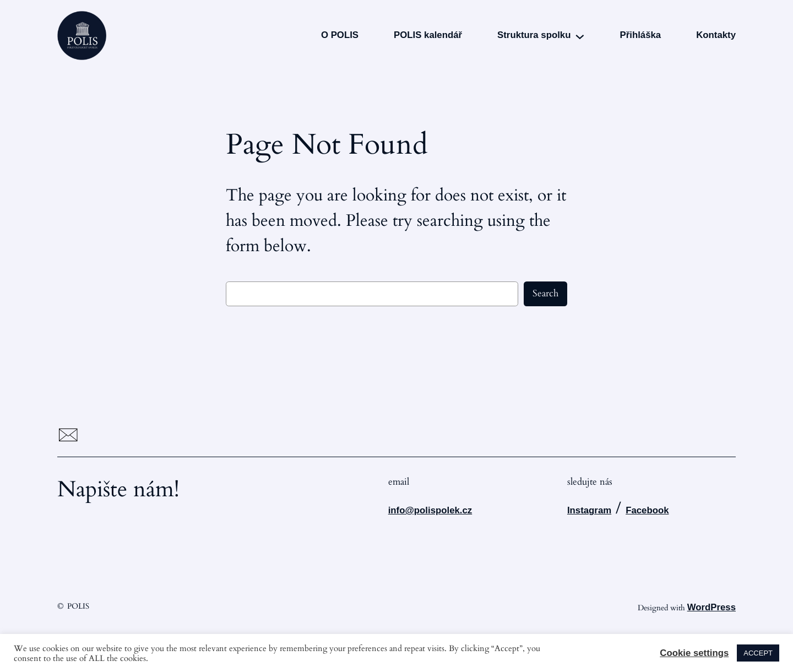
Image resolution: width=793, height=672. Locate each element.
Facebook (647, 510)
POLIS (78, 606)
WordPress (711, 607)
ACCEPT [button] (758, 653)
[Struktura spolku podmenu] (580, 36)
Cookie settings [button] (694, 653)
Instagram (589, 510)
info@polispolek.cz (430, 510)
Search (545, 293)
